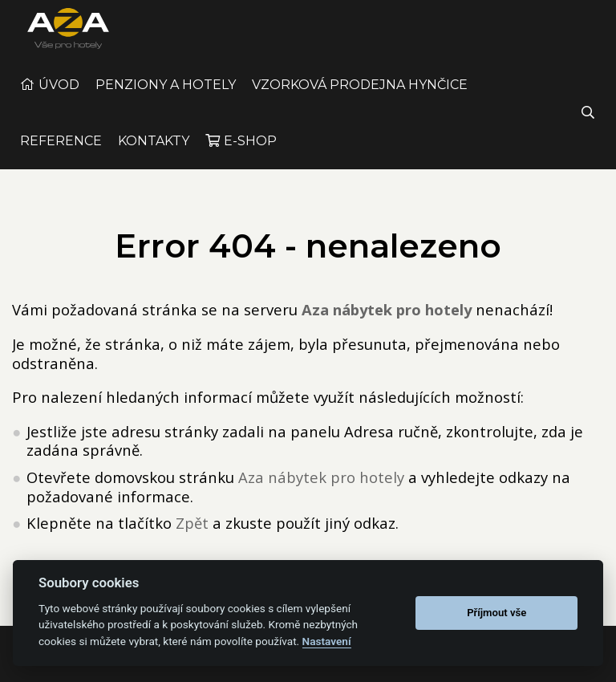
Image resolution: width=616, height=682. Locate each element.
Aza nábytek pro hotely (321, 492)
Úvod (59, 100)
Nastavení (327, 641)
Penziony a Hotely (166, 100)
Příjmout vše (496, 613)
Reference (61, 156)
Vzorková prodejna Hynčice (360, 100)
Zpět (192, 538)
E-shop (250, 156)
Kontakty (154, 156)
